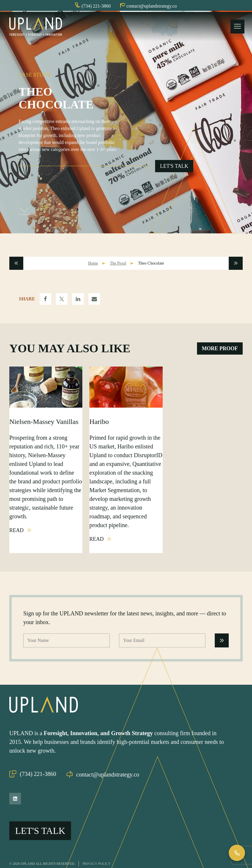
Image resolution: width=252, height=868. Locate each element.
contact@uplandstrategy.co (104, 774)
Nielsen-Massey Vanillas (44, 423)
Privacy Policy (96, 854)
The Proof (118, 264)
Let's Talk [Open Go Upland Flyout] (174, 167)
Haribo (99, 423)
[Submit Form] (222, 642)
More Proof (220, 350)
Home (93, 264)
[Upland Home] (36, 27)
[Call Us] (237, 853)
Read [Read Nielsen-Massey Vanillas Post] (17, 531)
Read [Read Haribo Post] (97, 540)
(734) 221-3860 (33, 774)
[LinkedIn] (15, 799)
